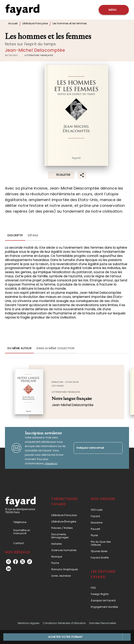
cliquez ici (51, 463)
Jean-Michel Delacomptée (35, 50)
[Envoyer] (117, 448)
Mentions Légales (29, 623)
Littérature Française (35, 23)
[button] (39, 55)
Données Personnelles (103, 623)
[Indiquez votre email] (93, 448)
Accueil (13, 23)
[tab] (15, 236)
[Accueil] (22, 10)
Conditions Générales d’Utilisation (64, 623)
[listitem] (8, 562)
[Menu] (114, 10)
